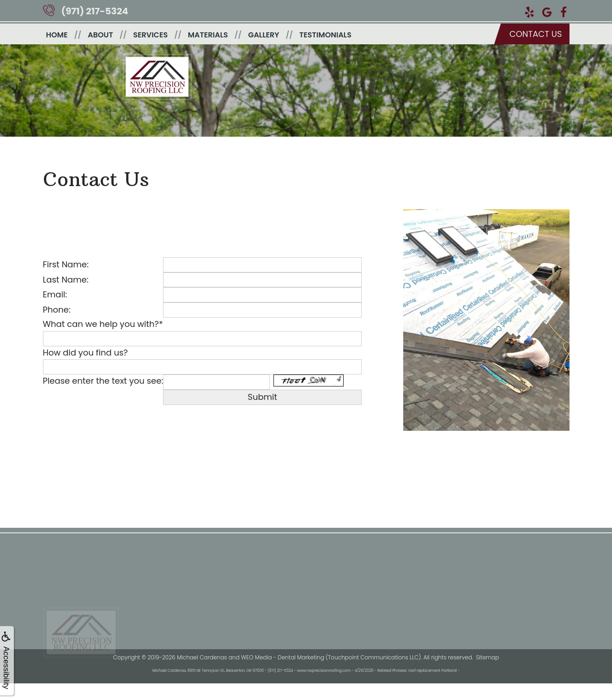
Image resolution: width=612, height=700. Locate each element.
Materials (208, 35)
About (100, 35)
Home (57, 35)
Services (150, 35)
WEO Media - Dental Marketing (283, 657)
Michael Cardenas (202, 657)
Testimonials (325, 35)
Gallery (264, 35)
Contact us (536, 34)
